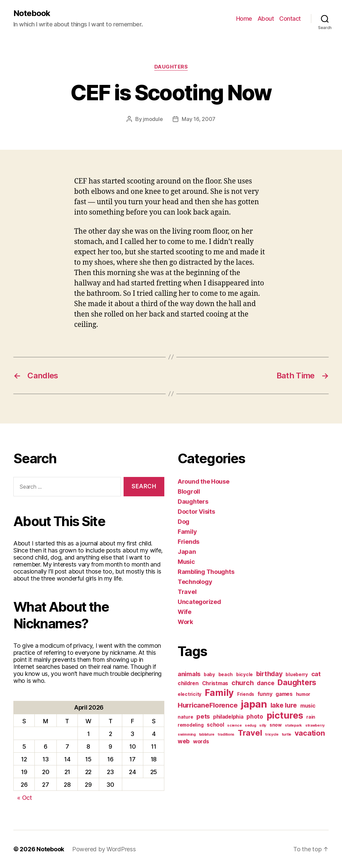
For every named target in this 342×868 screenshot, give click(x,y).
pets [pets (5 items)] (203, 716)
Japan (187, 552)
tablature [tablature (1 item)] (207, 734)
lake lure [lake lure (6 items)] (284, 705)
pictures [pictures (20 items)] (285, 715)
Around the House (204, 481)
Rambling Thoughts (206, 572)
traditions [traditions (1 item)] (226, 734)
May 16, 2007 (199, 119)
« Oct (25, 798)
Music (186, 562)
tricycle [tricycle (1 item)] (272, 734)
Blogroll (189, 491)
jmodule (153, 119)
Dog (184, 522)
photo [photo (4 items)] (255, 716)
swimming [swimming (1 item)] (187, 734)
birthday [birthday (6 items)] (269, 674)
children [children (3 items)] (188, 683)
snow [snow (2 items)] (276, 725)
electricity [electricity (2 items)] (190, 694)
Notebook (32, 13)
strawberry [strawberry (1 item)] (315, 725)
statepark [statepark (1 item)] (293, 725)
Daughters (171, 67)
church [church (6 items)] (242, 683)
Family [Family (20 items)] (219, 693)
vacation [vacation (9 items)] (310, 733)
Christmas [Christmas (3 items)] (215, 683)
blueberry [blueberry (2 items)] (297, 674)
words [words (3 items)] (201, 741)
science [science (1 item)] (234, 725)
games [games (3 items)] (284, 694)
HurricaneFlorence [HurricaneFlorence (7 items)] (208, 705)
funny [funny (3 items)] (265, 694)
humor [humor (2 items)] (303, 694)
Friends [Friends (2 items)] (246, 694)
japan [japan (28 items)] (254, 704)
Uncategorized (199, 602)
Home (244, 19)
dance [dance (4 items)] (266, 683)
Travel (187, 592)
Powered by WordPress (104, 849)
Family (187, 532)
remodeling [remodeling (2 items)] (191, 725)
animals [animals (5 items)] (189, 674)
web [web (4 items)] (184, 741)
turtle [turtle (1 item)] (287, 734)
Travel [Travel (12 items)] (250, 733)
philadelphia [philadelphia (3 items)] (228, 717)
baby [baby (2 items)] (209, 674)
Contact (290, 19)
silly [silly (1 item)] (263, 725)
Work (185, 622)
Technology (195, 582)
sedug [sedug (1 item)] (250, 725)
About (266, 19)
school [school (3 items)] (215, 725)
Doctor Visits (196, 512)
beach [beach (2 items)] (226, 674)
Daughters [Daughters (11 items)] (297, 683)
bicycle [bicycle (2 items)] (244, 674)
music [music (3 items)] (308, 706)
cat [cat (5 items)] (316, 674)
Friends (189, 542)
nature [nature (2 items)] (185, 717)
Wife (185, 612)
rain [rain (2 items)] (311, 717)
